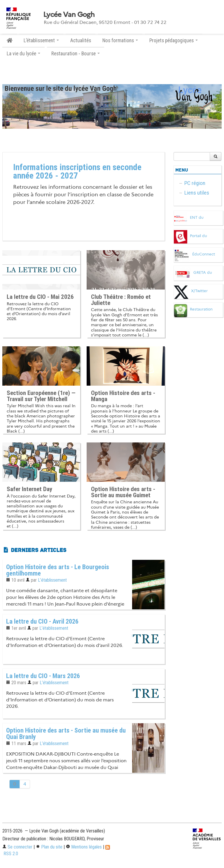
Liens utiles (197, 193)
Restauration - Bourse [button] (76, 54)
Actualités (81, 40)
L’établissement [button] (41, 40)
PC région (195, 183)
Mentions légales (84, 847)
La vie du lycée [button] (23, 54)
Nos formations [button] (120, 40)
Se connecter (17, 847)
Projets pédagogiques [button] (174, 40)
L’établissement (52, 580)
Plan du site (49, 847)
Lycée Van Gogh (69, 15)
